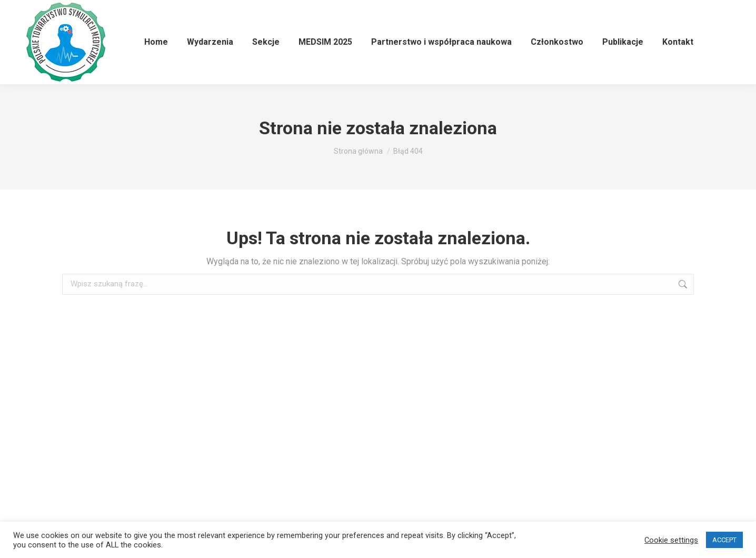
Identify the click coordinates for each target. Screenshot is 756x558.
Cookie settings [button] (671, 540)
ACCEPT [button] (724, 540)
